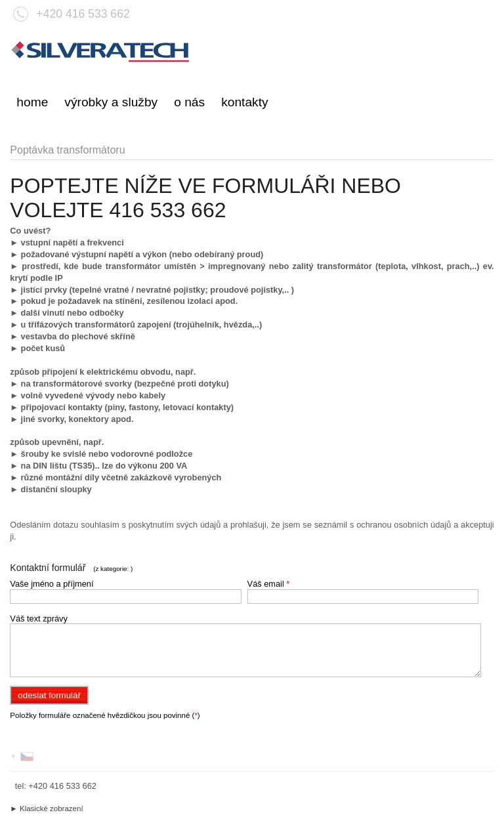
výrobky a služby (111, 102)
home (32, 102)
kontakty (244, 102)
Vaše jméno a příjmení (52, 584)
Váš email (269, 584)
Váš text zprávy (38, 619)
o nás (189, 102)
